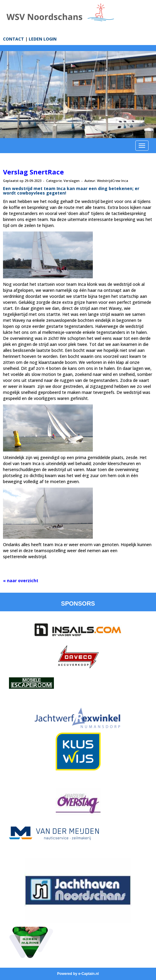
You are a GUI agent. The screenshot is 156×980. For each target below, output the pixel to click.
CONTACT (13, 39)
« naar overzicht (21, 581)
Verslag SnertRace (33, 172)
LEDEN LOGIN (43, 39)
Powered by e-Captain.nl (78, 974)
